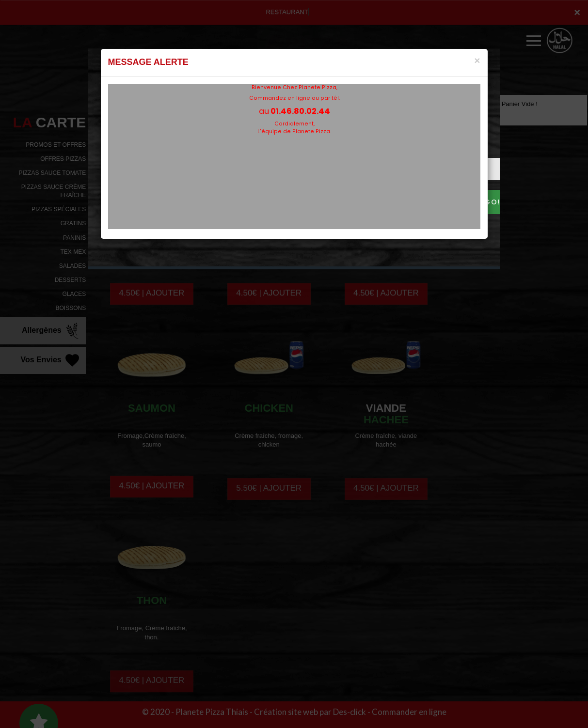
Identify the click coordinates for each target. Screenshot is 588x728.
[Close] (477, 60)
